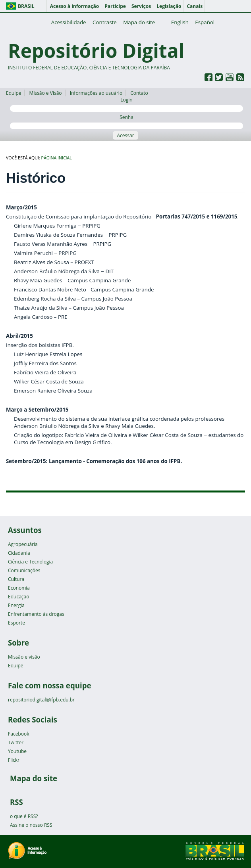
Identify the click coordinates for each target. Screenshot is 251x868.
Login (126, 104)
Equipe (14, 93)
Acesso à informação (74, 6)
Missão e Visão (46, 93)
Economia (19, 588)
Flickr (14, 760)
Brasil (26, 6)
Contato (139, 93)
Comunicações (24, 570)
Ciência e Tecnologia (30, 562)
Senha (126, 122)
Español (205, 22)
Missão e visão (24, 657)
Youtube (17, 751)
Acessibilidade (69, 22)
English (180, 22)
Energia (16, 605)
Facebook (18, 734)
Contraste (105, 22)
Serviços (141, 6)
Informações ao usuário (96, 93)
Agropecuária (23, 544)
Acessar (125, 135)
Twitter (16, 742)
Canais (195, 6)
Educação (18, 597)
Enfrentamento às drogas (36, 614)
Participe (115, 6)
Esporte (16, 623)
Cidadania (19, 553)
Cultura (16, 579)
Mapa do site (139, 22)
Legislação (169, 6)
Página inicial (57, 158)
